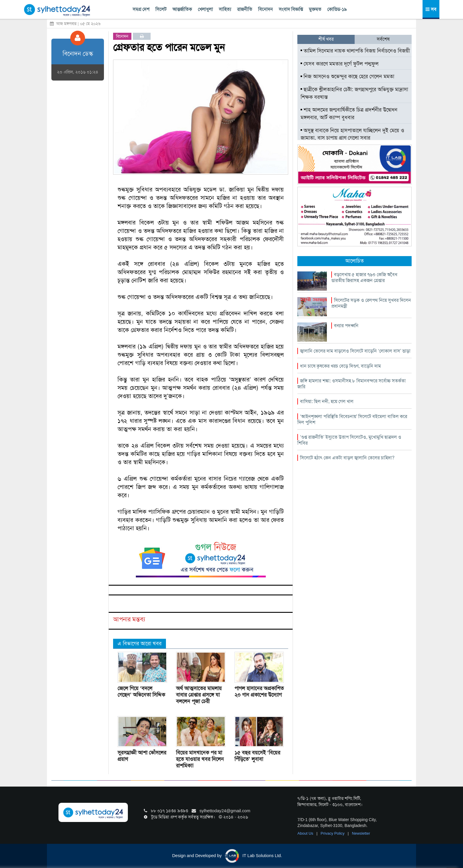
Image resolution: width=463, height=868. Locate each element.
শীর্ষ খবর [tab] (326, 39)
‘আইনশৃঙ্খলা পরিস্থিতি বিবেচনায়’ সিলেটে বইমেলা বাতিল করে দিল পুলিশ (352, 419)
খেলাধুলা (205, 9)
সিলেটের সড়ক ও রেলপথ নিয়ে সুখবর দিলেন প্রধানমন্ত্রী (371, 303)
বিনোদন (265, 9)
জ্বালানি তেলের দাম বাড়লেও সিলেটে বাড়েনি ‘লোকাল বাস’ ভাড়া (355, 351)
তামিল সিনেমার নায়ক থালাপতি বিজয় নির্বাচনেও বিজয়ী (355, 51)
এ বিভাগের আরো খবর (140, 643)
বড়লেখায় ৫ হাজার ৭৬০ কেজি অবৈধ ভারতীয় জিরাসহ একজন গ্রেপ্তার (364, 277)
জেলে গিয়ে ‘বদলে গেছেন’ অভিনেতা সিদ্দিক (141, 692)
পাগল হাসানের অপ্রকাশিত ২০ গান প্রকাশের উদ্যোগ (259, 692)
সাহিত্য (225, 9)
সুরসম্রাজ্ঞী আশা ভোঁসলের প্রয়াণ (142, 756)
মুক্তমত (315, 9)
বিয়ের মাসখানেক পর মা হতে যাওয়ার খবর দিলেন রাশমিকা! (200, 759)
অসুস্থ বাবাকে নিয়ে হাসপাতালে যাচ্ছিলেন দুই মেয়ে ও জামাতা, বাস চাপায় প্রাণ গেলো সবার (352, 134)
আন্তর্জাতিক (182, 9)
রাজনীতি (245, 9)
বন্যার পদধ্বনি (346, 326)
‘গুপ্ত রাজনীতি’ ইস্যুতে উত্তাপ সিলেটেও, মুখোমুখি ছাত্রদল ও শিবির (349, 440)
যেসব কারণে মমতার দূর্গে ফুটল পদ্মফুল (340, 64)
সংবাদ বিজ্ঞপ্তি (291, 9)
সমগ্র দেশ (141, 9)
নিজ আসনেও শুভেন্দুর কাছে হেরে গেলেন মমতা (347, 76)
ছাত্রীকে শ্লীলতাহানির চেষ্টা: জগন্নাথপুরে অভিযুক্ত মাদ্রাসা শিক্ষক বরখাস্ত (354, 93)
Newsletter (361, 833)
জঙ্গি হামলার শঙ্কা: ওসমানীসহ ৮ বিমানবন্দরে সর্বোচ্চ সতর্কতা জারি (352, 384)
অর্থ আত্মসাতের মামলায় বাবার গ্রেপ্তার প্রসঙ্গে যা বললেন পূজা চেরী (199, 695)
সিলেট (161, 9)
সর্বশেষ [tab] (383, 39)
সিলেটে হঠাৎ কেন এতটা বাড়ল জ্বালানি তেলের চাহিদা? (347, 458)
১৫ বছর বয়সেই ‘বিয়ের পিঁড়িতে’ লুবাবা (257, 756)
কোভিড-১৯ (337, 9)
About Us (306, 833)
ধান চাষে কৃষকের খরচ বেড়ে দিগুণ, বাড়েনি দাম (340, 366)
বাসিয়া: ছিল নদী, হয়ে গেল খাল (327, 401)
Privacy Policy (333, 833)
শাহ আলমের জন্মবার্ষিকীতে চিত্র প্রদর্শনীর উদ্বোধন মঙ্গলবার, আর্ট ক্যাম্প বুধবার (349, 114)
